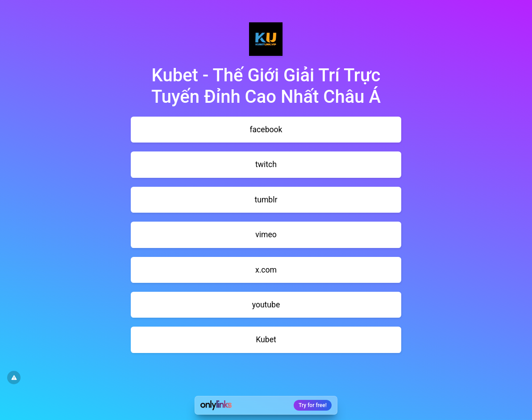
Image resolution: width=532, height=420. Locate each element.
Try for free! (313, 405)
